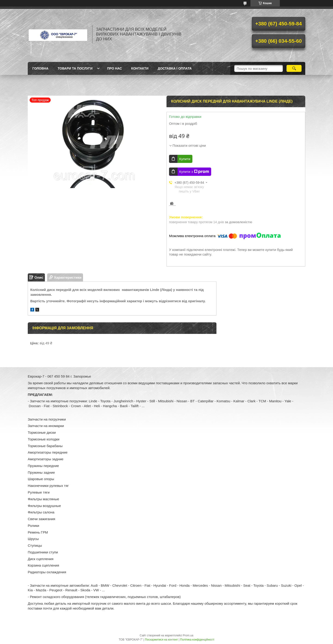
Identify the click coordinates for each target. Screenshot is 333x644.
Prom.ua (188, 635)
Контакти (140, 68)
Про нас (114, 68)
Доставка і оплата (175, 68)
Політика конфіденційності (197, 640)
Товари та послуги (75, 68)
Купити (185, 159)
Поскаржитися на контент (161, 640)
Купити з (194, 172)
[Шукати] (294, 68)
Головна (40, 68)
